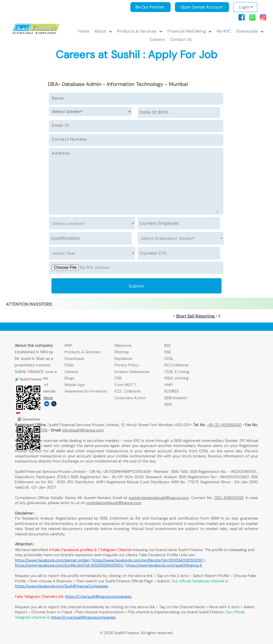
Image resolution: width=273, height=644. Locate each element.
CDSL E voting (177, 372)
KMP (68, 345)
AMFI (169, 385)
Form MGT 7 (125, 385)
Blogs (69, 378)
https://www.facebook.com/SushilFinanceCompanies (62, 586)
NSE (168, 352)
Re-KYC (224, 31)
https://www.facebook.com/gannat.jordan (53, 560)
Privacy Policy (127, 365)
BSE (168, 345)
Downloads (247, 31)
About (100, 31)
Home (84, 31)
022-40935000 (229, 498)
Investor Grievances (132, 372)
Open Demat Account (201, 7)
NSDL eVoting (176, 378)
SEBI (168, 404)
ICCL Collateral (127, 391)
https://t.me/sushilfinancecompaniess (98, 596)
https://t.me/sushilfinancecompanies (83, 617)
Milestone (123, 345)
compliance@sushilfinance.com (114, 503)
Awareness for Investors (86, 391)
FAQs (69, 365)
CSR (118, 378)
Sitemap (122, 352)
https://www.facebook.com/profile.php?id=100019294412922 (69, 565)
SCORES (171, 391)
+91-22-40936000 (224, 425)
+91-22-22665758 (31, 430)
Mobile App (75, 385)
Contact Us (181, 39)
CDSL (169, 359)
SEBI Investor (176, 398)
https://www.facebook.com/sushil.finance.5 (164, 565)
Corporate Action (130, 398)
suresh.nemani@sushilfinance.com (159, 498)
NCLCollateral (176, 365)
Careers (157, 39)
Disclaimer (123, 359)
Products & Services (137, 31)
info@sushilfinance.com (83, 430)
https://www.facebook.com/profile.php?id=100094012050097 (148, 560)
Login (246, 7)
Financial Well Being (187, 31)
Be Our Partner (150, 7)
